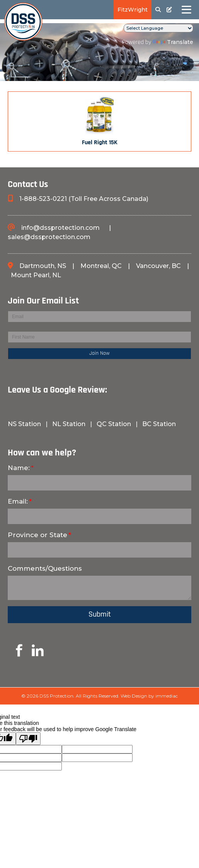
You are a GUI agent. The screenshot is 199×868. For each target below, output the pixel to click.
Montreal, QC (102, 266)
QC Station (114, 424)
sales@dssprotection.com (49, 237)
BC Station (159, 424)
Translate (173, 42)
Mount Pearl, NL (36, 275)
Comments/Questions (45, 568)
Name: (19, 468)
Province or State (37, 535)
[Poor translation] (28, 739)
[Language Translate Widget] (158, 28)
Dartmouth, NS (43, 266)
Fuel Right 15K (100, 143)
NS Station (25, 424)
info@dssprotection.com (60, 228)
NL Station (69, 424)
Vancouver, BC (158, 266)
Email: (18, 501)
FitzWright (133, 10)
